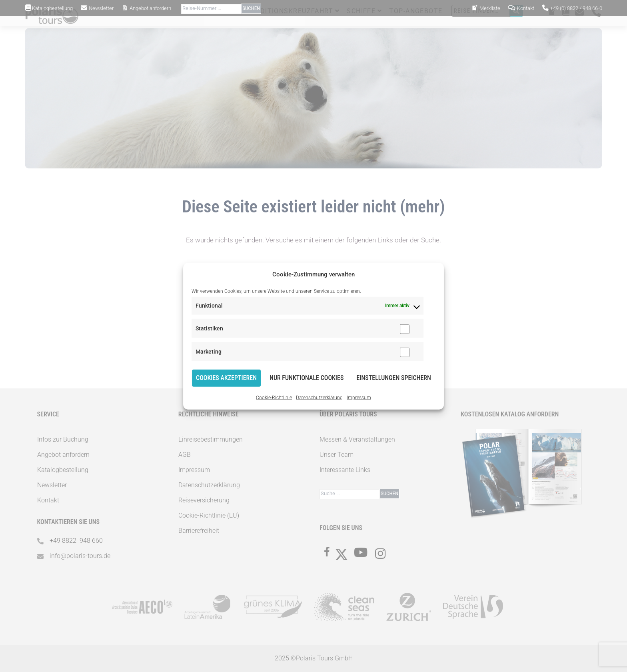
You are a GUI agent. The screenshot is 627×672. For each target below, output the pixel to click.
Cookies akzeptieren (226, 378)
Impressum (359, 398)
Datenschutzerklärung (319, 398)
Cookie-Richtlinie (274, 398)
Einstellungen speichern (394, 378)
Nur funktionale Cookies (307, 378)
